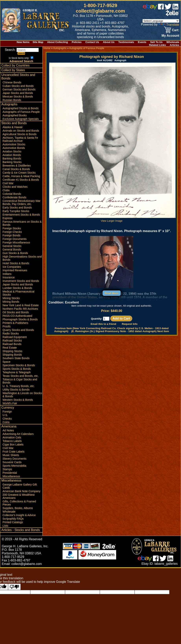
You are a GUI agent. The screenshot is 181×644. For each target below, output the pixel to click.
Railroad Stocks (12, 341)
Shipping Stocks (12, 351)
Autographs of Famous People (21, 112)
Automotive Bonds (14, 148)
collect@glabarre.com (100, 11)
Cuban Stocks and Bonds (18, 86)
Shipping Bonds (12, 355)
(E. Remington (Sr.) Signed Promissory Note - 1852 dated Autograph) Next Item (120, 331)
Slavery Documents (14, 459)
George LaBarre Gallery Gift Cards (20, 486)
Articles (175, 45)
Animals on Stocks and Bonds (21, 131)
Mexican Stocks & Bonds (18, 97)
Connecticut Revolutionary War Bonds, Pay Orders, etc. (21, 202)
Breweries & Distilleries (17, 166)
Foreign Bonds (11, 235)
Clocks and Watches (15, 187)
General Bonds (12, 250)
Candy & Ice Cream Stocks (19, 173)
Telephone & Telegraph (17, 372)
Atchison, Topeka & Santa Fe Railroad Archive (20, 139)
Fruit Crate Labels (13, 452)
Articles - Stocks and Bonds (21, 530)
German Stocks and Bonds (19, 89)
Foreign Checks (12, 232)
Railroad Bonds (12, 344)
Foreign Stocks (12, 228)
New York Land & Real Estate (21, 305)
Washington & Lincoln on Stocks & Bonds (22, 395)
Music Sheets (11, 455)
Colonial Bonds (12, 194)
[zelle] (173, 15)
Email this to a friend (103, 324)
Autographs (9, 104)
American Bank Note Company (21, 491)
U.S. (5, 415)
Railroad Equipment (15, 337)
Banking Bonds (12, 158)
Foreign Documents (15, 239)
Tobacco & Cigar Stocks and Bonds (20, 381)
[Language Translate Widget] (161, 21)
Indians (7, 274)
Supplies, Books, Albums (18, 508)
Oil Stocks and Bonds (16, 312)
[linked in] (175, 8)
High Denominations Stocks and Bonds (22, 258)
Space (6, 362)
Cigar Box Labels (13, 445)
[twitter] (168, 8)
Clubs (6, 190)
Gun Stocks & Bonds (15, 253)
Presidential (10, 473)
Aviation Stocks (12, 151)
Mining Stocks (11, 298)
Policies (77, 42)
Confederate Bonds (14, 197)
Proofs (6, 326)
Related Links (157, 45)
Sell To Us (156, 42)
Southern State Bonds (16, 358)
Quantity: (100, 319)
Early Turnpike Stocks (16, 211)
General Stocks (12, 246)
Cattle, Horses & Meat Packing (21, 176)
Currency (8, 408)
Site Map (38, 42)
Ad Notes (8, 430)
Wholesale (173, 42)
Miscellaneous (11, 476)
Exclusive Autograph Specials (21, 119)
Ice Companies (12, 267)
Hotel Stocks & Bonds (16, 263)
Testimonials (126, 42)
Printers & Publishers (15, 323)
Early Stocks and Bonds (17, 208)
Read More (112, 293)
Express (8, 218)
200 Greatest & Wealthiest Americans (19, 496)
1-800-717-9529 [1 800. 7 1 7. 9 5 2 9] (100, 5)
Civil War (8, 183)
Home (47, 48)
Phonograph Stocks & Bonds (20, 319)
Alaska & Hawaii (12, 127)
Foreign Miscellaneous (16, 242)
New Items (23, 42)
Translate (169, 25)
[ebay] (150, 8)
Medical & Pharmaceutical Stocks (18, 293)
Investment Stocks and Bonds (21, 281)
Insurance (9, 277)
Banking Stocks (12, 162)
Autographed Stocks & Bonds (21, 108)
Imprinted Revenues (15, 270)
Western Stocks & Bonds (18, 400)
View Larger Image (112, 219)
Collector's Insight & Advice (19, 515)
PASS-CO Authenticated (17, 316)
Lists (5, 526)
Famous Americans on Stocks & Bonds (22, 223)
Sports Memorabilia (14, 466)
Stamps (7, 469)
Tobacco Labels (12, 441)
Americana (9, 426)
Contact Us (92, 42)
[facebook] (161, 8)
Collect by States (13, 70)
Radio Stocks (11, 333)
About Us (109, 42)
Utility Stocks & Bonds (16, 390)
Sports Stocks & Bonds (17, 369)
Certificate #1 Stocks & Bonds (21, 180)
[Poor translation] (14, 587)
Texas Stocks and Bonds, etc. (21, 376)
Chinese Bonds (12, 82)
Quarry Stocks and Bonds (18, 330)
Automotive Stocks (14, 144)
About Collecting (58, 42)
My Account (170, 36)
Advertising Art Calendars (18, 434)
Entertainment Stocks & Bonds (21, 215)
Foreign (7, 412)
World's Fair (10, 403)
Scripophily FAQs (13, 519)
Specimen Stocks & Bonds (19, 365)
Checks (7, 419)
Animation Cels (12, 437)
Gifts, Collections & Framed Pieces (19, 503)
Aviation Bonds (12, 155)
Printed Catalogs (13, 522)
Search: (22, 50)
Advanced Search (21, 61)
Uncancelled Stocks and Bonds (18, 77)
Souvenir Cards (12, 462)
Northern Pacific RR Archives (20, 309)
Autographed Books (15, 115)
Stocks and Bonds (14, 123)
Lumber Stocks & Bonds (17, 288)
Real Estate (10, 348)
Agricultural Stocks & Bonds (20, 134)
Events (142, 42)
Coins (6, 422)
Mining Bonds (11, 302)
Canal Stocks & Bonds (16, 169)
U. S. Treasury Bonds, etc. (19, 386)
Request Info (130, 324)
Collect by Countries (15, 65)
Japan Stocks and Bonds (18, 93)
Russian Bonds (12, 100)
